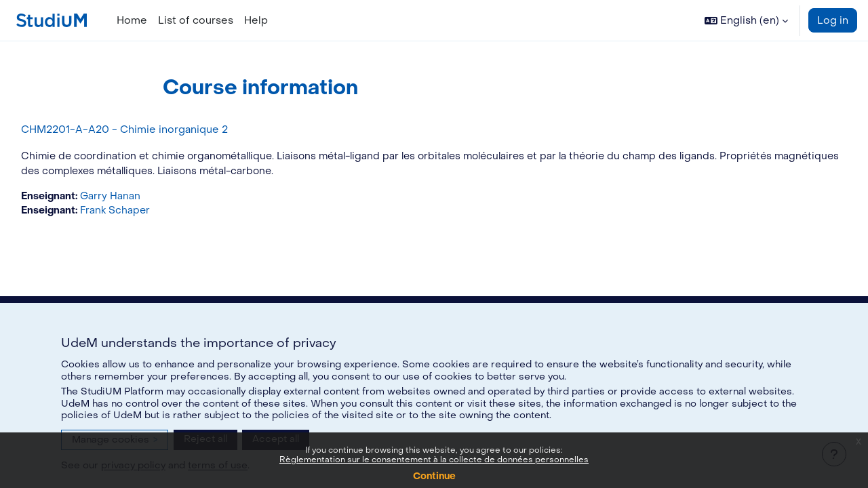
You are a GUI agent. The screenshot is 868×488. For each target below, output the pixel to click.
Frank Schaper (149, 213)
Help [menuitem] (256, 20)
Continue (434, 476)
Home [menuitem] (132, 20)
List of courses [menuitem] (196, 20)
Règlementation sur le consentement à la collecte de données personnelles (434, 460)
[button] (746, 20)
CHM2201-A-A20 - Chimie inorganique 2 (155, 129)
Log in (833, 20)
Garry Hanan (144, 197)
